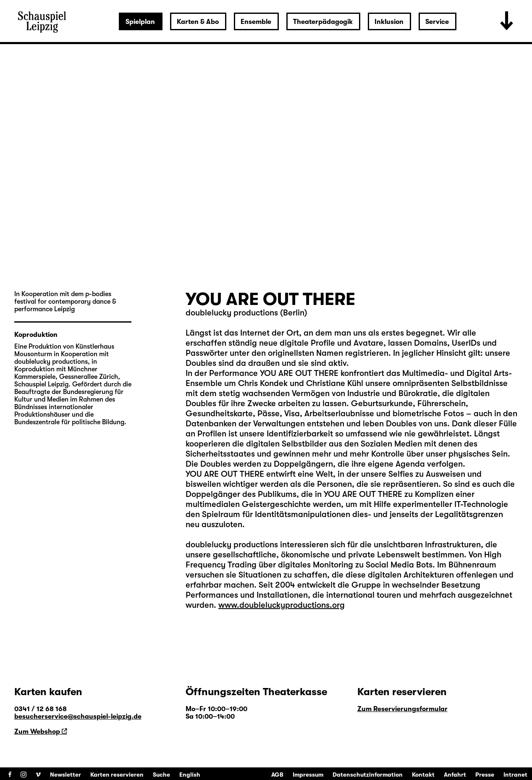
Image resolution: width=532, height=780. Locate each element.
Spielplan (140, 22)
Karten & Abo (198, 22)
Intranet (515, 775)
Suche (161, 775)
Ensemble (256, 22)
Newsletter (66, 775)
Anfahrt (455, 775)
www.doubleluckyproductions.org (282, 605)
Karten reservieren (117, 775)
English (190, 775)
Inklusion (389, 22)
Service (437, 22)
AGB (277, 775)
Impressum (308, 775)
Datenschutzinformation (368, 775)
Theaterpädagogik (323, 22)
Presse (485, 775)
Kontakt (423, 775)
